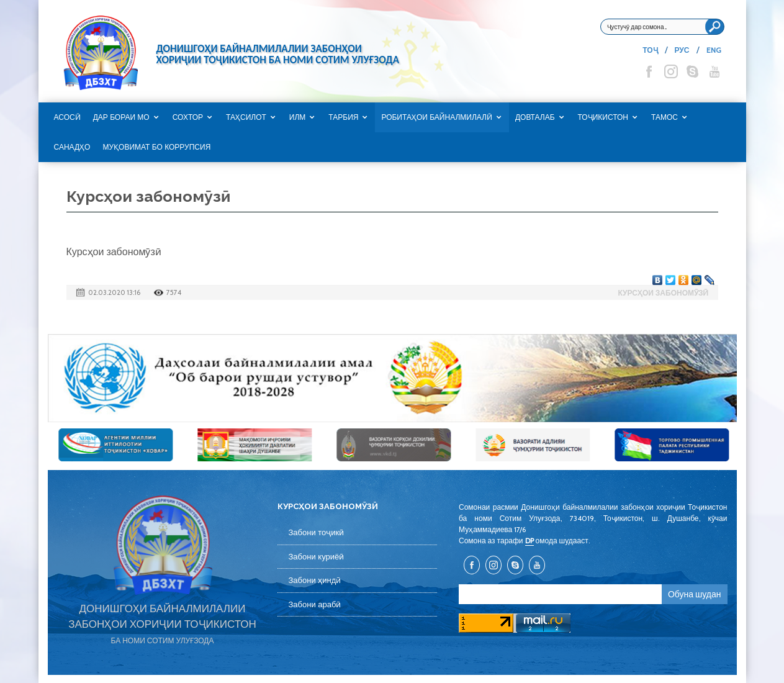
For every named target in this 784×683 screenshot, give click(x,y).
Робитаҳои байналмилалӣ (437, 117)
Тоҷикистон (603, 117)
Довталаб (535, 117)
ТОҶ (650, 50)
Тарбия (343, 117)
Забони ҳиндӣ (315, 580)
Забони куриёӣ (317, 557)
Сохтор (188, 117)
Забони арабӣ (315, 604)
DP (529, 541)
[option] (392, 378)
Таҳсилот (246, 117)
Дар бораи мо (121, 117)
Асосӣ (67, 117)
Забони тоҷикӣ (317, 532)
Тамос (665, 117)
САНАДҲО (72, 147)
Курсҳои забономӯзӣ (663, 293)
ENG (714, 50)
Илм (298, 117)
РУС (682, 50)
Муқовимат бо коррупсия (156, 147)
